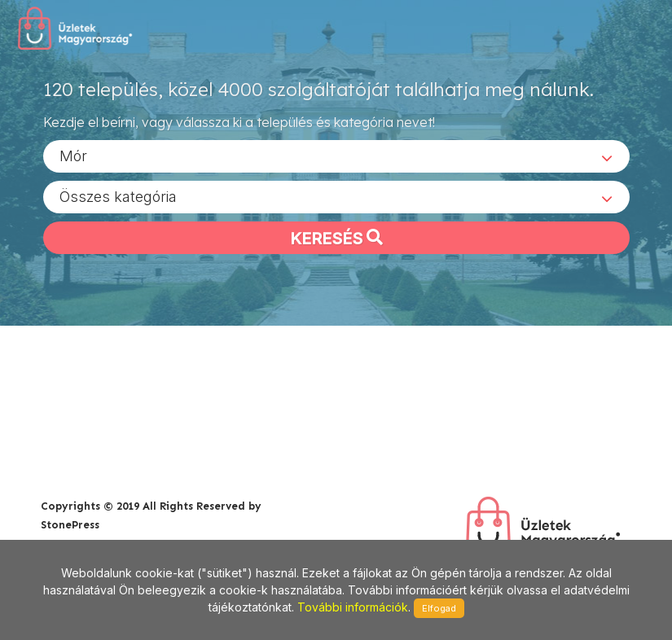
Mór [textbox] (73, 155)
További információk (353, 607)
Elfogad (439, 608)
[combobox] (336, 156)
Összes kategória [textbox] (118, 196)
